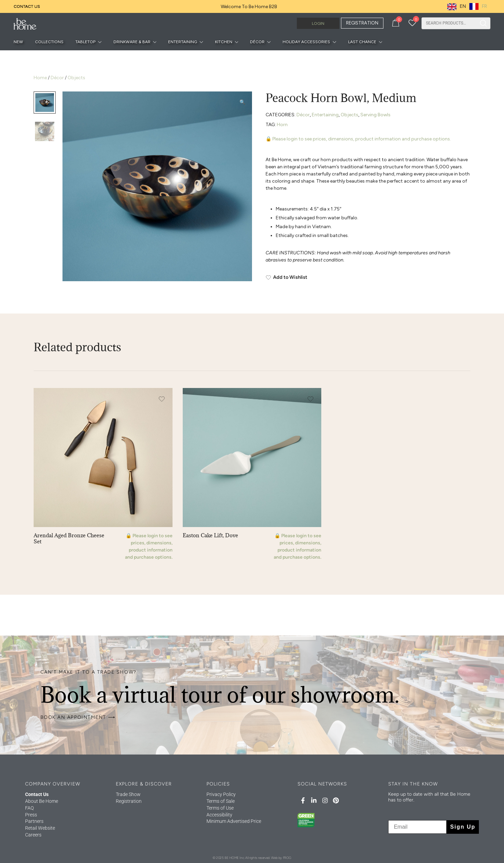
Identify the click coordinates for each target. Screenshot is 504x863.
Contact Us (27, 6)
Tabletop (85, 42)
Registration (129, 801)
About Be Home (42, 801)
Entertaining (183, 42)
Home (40, 78)
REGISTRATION (362, 23)
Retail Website (40, 828)
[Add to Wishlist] (368, 277)
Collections (49, 42)
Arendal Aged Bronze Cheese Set (69, 538)
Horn (282, 125)
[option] (478, 6)
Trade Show (128, 794)
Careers (33, 835)
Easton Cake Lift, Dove (210, 535)
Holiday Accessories (306, 42)
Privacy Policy (221, 794)
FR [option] (484, 6)
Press (31, 815)
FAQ (29, 808)
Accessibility (219, 815)
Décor (257, 42)
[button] (242, 102)
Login (318, 23)
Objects (76, 78)
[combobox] (449, 23)
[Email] (418, 827)
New (18, 42)
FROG (287, 858)
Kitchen (224, 42)
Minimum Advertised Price (234, 821)
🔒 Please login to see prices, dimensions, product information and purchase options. (358, 139)
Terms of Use (220, 808)
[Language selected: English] (469, 6)
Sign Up (463, 827)
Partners (34, 821)
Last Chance (362, 42)
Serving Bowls (375, 115)
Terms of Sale (221, 801)
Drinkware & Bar (132, 42)
